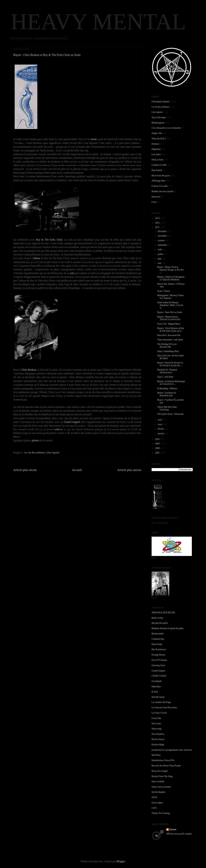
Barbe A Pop (157, 618)
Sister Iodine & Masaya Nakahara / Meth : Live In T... (170, 305)
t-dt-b (154, 808)
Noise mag (156, 729)
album (37, 258)
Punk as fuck (157, 160)
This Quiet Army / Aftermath (170, 414)
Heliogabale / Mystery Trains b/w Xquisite (170, 297)
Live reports (53, 453)
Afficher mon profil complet (179, 834)
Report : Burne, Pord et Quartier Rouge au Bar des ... (170, 270)
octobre (161, 240)
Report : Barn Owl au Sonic (170, 312)
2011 (158, 227)
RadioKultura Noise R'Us (163, 760)
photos (35, 440)
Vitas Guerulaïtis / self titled (170, 340)
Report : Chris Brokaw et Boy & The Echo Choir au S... (171, 330)
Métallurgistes (158, 123)
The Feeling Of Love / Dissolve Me (167, 346)
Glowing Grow (158, 665)
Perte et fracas (158, 739)
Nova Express (158, 734)
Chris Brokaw (29, 370)
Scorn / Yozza (163, 291)
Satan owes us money (161, 787)
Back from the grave (161, 176)
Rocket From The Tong (162, 776)
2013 (158, 218)
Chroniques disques (160, 102)
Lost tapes (156, 154)
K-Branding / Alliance (167, 388)
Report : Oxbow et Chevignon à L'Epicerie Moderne (171, 278)
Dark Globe (157, 644)
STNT (154, 797)
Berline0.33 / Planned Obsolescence (167, 371)
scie (72, 273)
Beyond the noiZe (160, 623)
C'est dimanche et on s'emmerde (166, 128)
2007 (158, 453)
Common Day (158, 639)
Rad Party (156, 755)
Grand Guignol (72, 422)
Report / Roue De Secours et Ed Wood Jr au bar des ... (170, 364)
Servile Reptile (158, 792)
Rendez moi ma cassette (162, 191)
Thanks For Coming (161, 813)
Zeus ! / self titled (165, 377)
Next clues (156, 723)
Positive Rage (158, 745)
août (160, 249)
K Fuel (155, 692)
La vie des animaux (35, 453)
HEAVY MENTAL (98, 22)
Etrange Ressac (159, 655)
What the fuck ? (159, 139)
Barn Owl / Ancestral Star (169, 335)
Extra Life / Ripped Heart (169, 324)
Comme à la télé (159, 165)
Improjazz (156, 686)
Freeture (155, 144)
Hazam (173, 829)
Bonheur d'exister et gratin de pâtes (167, 628)
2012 (158, 223)
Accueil (77, 470)
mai (160, 263)
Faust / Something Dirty (168, 351)
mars (160, 424)
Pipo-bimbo (157, 170)
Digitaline (156, 149)
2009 (158, 444)
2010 (158, 439)
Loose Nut (156, 718)
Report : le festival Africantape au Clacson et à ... (171, 383)
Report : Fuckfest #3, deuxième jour (167, 394)
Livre (154, 202)
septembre (163, 245)
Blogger (121, 861)
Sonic (94, 139)
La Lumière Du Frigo (161, 702)
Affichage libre (158, 181)
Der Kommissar (159, 649)
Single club (157, 133)
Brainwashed (157, 634)
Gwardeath (157, 681)
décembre (162, 231)
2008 (158, 448)
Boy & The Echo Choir (49, 240)
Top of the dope (159, 117)
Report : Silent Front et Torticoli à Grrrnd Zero (169, 318)
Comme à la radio (160, 186)
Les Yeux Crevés (159, 713)
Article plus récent (25, 470)
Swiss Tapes (157, 803)
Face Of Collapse (159, 660)
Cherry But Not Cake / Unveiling (167, 408)
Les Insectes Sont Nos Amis (164, 708)
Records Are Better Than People (166, 766)
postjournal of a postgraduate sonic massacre (172, 750)
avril (160, 420)
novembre (162, 236)
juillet (161, 254)
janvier (161, 434)
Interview (156, 197)
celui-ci (58, 429)
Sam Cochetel (158, 781)
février (161, 429)
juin (160, 259)
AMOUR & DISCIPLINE (163, 613)
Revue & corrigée (160, 771)
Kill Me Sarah (158, 697)
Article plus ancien (129, 470)
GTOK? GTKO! (159, 676)
